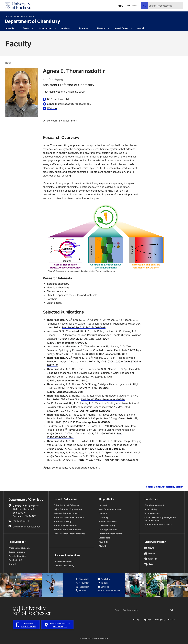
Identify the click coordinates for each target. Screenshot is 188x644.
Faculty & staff (15, 560)
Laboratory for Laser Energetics (69, 534)
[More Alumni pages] (147, 28)
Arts (149, 564)
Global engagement (154, 505)
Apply (120, 6)
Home (8, 63)
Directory (104, 517)
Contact (103, 513)
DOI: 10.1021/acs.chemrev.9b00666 (103, 399)
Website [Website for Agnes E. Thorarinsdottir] (52, 108)
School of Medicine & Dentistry (69, 517)
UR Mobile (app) (107, 525)
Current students (17, 552)
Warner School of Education (68, 530)
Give (135, 6)
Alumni (141, 28)
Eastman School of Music (66, 513)
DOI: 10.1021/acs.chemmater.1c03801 (80, 378)
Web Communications (110, 509)
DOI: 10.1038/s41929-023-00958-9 (84, 327)
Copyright (147, 619)
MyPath (103, 546)
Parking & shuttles (108, 530)
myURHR (103, 542)
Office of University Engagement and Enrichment (160, 519)
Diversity (101, 28)
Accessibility (151, 509)
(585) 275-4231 (21, 521)
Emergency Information (165, 619)
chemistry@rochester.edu (27, 527)
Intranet (103, 505)
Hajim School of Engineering (68, 509)
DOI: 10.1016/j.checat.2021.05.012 (78, 390)
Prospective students (19, 548)
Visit (128, 6)
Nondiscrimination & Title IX (158, 524)
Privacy (136, 619)
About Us (10, 28)
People (26, 28)
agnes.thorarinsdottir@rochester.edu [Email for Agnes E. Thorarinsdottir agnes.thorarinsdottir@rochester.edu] (69, 104)
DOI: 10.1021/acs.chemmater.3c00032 (78, 341)
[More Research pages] (91, 28)
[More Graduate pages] (73, 28)
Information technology (111, 534)
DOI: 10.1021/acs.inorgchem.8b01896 (86, 422)
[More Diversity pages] (108, 28)
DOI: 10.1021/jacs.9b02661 (96, 411)
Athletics (151, 559)
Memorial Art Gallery (64, 566)
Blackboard (105, 538)
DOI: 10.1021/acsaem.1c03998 (108, 354)
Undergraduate (45, 28)
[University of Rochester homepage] (20, 6)
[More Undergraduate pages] (55, 28)
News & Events (121, 28)
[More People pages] (32, 28)
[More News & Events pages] (131, 28)
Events (150, 553)
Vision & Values (152, 513)
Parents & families (17, 556)
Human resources (108, 521)
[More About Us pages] (17, 28)
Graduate (66, 28)
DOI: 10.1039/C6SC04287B (121, 460)
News (149, 548)
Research (83, 28)
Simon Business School (65, 525)
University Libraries (63, 561)
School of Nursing (63, 521)
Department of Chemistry (32, 21)
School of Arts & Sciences (19, 16)
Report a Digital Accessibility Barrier (164, 487)
